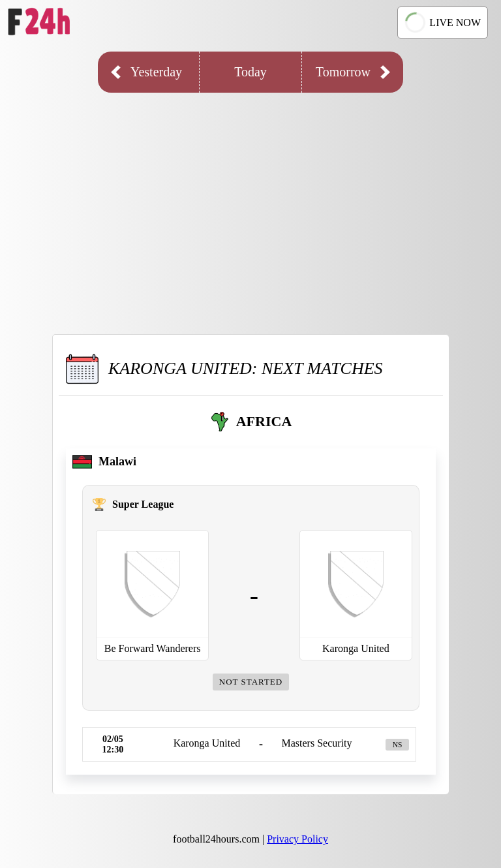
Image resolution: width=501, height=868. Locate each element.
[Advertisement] (250, 204)
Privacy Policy (297, 839)
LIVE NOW (442, 22)
